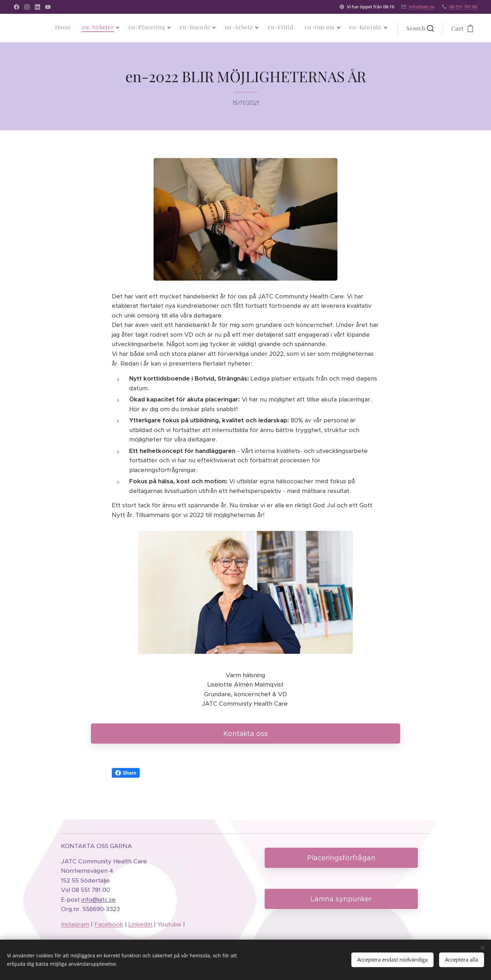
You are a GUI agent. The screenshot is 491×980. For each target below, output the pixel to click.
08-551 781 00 (463, 7)
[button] (420, 28)
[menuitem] (288, 28)
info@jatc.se (99, 899)
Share (126, 773)
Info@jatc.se (422, 7)
